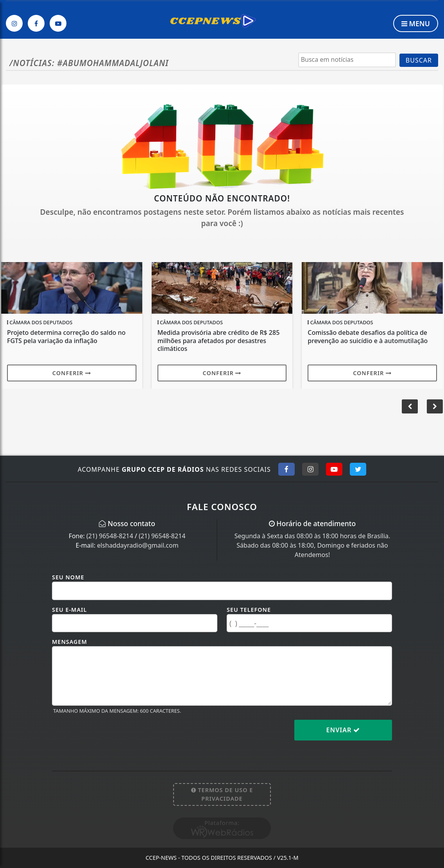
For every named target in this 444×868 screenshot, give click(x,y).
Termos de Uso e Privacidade (222, 794)
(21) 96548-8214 (110, 536)
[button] (435, 406)
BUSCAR (419, 60)
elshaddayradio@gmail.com (138, 545)
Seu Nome (68, 577)
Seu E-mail (69, 610)
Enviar (343, 730)
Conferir (72, 373)
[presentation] (111, 736)
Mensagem (70, 642)
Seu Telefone (249, 610)
